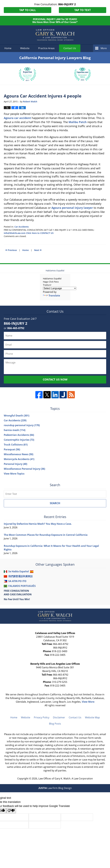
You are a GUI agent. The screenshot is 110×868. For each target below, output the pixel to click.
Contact (70, 48)
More (104, 48)
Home (8, 48)
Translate (51, 296)
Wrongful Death (17, 416)
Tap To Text (83, 10)
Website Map (92, 717)
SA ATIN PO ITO (17, 581)
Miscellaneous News (19, 454)
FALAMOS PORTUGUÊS (22, 586)
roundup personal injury (22, 425)
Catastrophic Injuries (19, 440)
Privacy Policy (42, 717)
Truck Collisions (16, 445)
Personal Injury (15, 464)
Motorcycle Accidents (19, 459)
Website (25, 48)
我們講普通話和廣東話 (20, 576)
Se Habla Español (19, 571)
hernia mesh (15, 430)
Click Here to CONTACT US (40, 233)
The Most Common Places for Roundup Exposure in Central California (46, 535)
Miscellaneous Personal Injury (24, 469)
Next (38, 250)
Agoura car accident (17, 118)
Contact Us (75, 717)
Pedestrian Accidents (19, 435)
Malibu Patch (78, 122)
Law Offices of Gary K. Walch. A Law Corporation (66, 779)
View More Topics (14, 474)
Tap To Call (28, 10)
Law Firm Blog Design (55, 788)
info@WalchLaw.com (15, 233)
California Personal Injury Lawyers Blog (55, 35)
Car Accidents (22, 227)
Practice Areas (46, 48)
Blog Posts (55, 724)
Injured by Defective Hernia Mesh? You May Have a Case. (38, 524)
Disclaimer (59, 717)
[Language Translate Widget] (60, 288)
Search (55, 503)
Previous (11, 250)
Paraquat (12, 449)
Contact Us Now (55, 379)
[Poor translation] (11, 811)
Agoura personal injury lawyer (72, 208)
